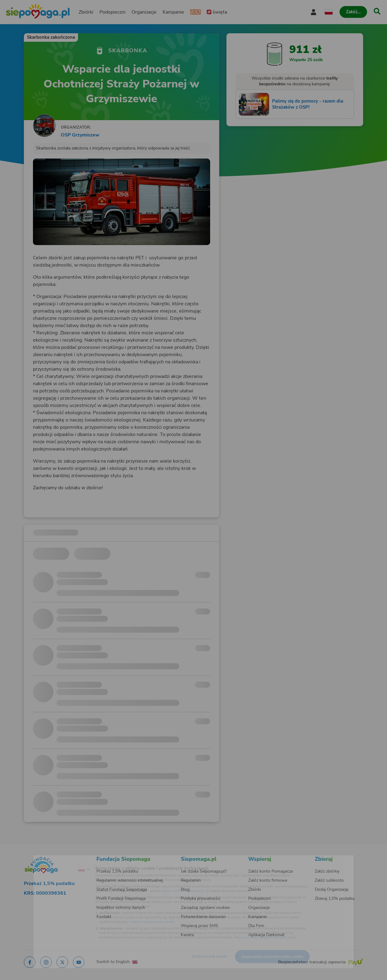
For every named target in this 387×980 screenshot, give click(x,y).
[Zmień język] (61, 860)
